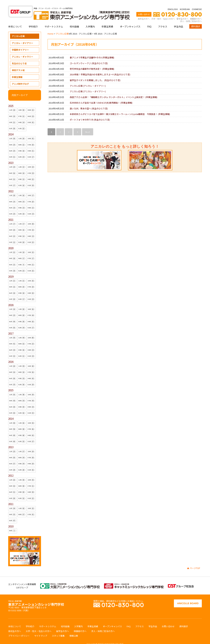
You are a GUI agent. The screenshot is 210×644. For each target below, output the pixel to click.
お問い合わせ (144, 8)
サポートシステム (54, 20)
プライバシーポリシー (19, 629)
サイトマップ (41, 629)
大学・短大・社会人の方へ (163, 12)
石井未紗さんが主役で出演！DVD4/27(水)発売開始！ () (101, 96)
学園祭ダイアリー (20, 43)
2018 (11, 299)
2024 (11, 128)
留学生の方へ (182, 12)
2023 (11, 156)
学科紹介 (33, 20)
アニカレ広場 (18, 30)
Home (51, 27)
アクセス (163, 20)
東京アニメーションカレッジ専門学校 (36, 597)
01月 (22, 122)
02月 (13, 122)
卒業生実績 (107, 20)
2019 (11, 270)
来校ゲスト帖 (18, 64)
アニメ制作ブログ (20, 77)
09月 (31, 104)
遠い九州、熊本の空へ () (89, 102)
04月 (22, 116)
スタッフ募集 (58, 629)
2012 (11, 469)
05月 (13, 116)
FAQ (149, 20)
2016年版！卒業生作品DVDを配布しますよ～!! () (100, 68)
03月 (31, 116)
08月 (13, 110)
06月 (31, 110)
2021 (11, 213)
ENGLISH (173, 3)
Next (88, 125)
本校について (15, 20)
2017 (11, 327)
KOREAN (185, 3)
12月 (13, 132)
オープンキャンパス (130, 20)
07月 (22, 110)
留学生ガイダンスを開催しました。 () (95, 74)
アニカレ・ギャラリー (22, 50)
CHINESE (197, 3)
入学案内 (90, 20)
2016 (11, 355)
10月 (22, 104)
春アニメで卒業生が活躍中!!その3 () (92, 51)
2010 (11, 520)
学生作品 (178, 20)
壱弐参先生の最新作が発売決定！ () (92, 62)
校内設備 (74, 20)
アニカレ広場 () (88, 79)
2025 (11, 99)
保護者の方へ (196, 12)
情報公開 (74, 629)
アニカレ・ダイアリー (22, 37)
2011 (11, 498)
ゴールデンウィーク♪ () (89, 57)
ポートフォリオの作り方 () (90, 113)
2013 (11, 441)
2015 (11, 384)
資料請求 (196, 20)
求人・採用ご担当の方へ (191, 15)
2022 (11, 185)
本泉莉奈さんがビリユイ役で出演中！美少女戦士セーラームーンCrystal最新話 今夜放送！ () (120, 108)
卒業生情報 (17, 71)
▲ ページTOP (194, 562)
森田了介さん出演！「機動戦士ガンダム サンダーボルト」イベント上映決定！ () (114, 91)
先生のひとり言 (19, 57)
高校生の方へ (144, 12)
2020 (11, 242)
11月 (13, 104)
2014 (11, 412)
